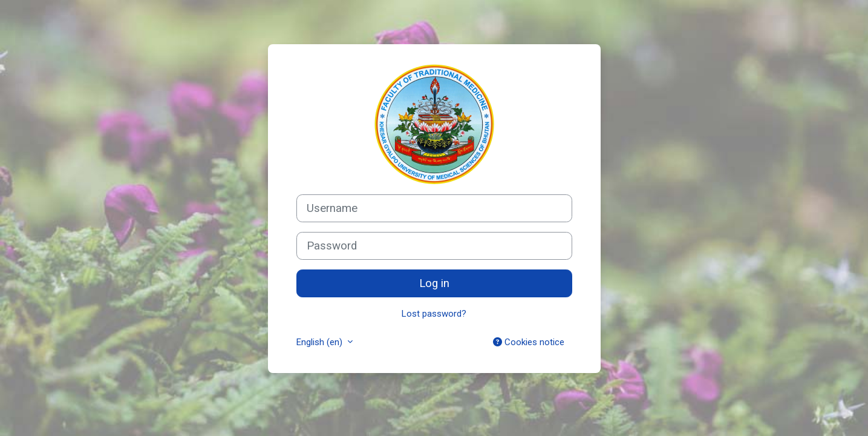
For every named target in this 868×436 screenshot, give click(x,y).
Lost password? (434, 314)
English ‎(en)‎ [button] (321, 342)
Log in (434, 283)
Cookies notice (529, 342)
